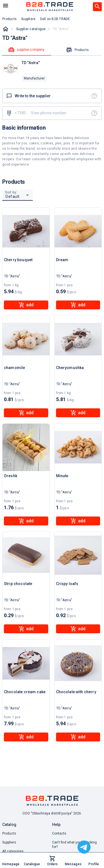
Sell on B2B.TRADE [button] (55, 19)
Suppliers (9, 842)
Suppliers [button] (28, 19)
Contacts (59, 833)
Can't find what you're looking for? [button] (74, 845)
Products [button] (9, 19)
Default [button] (13, 197)
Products (9, 833)
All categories (13, 851)
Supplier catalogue (31, 29)
